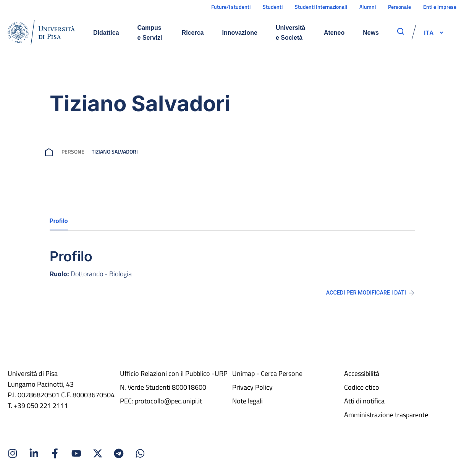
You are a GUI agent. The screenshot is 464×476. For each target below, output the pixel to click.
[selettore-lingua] (429, 32)
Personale (399, 7)
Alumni (368, 7)
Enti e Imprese (440, 7)
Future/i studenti (231, 7)
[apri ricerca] (401, 31)
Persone (73, 151)
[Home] (41, 32)
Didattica (106, 33)
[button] (429, 32)
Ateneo (334, 33)
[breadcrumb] (50, 151)
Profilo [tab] (59, 221)
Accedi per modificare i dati (370, 293)
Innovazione (239, 33)
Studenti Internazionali (321, 7)
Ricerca (193, 33)
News (371, 33)
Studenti (273, 7)
